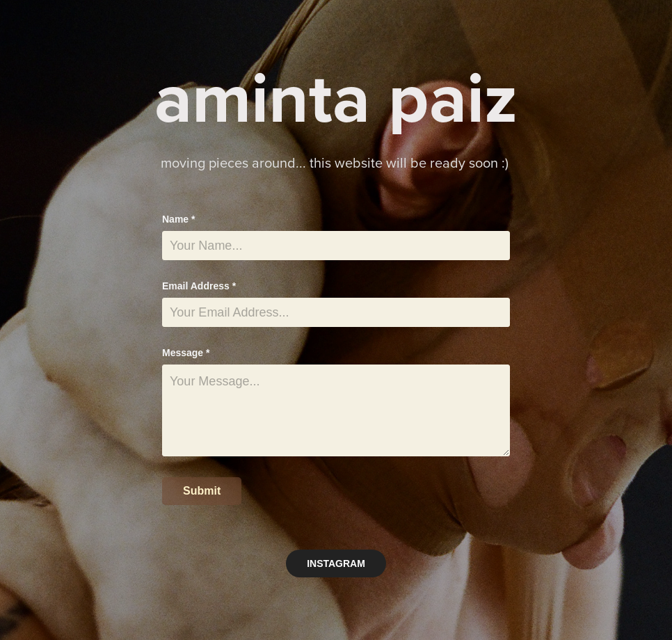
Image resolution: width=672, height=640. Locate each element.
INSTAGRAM (336, 563)
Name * (178, 219)
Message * (186, 353)
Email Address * (199, 286)
